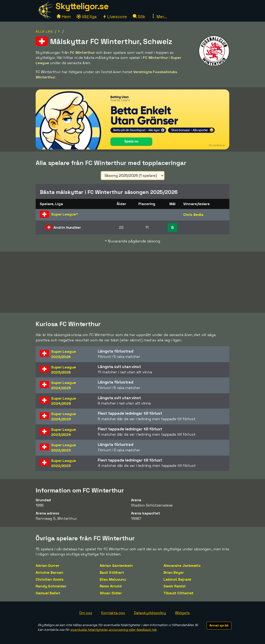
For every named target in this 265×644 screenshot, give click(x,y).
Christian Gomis (50, 579)
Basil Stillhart (112, 572)
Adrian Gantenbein (116, 565)
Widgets (182, 613)
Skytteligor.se (82, 6)
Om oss (86, 613)
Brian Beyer (174, 572)
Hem (64, 17)
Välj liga (87, 17)
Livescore (115, 17)
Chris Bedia (193, 215)
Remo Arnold (111, 586)
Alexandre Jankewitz (182, 565)
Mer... (159, 17)
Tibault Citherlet (178, 593)
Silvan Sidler (111, 593)
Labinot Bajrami (177, 579)
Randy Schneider (51, 586)
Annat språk (219, 625)
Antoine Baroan (49, 572)
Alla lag (44, 31)
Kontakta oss (113, 613)
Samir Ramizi (174, 586)
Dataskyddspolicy (150, 613)
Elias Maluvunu (113, 579)
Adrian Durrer (47, 565)
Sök (139, 17)
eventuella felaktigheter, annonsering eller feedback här (113, 630)
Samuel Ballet (48, 593)
